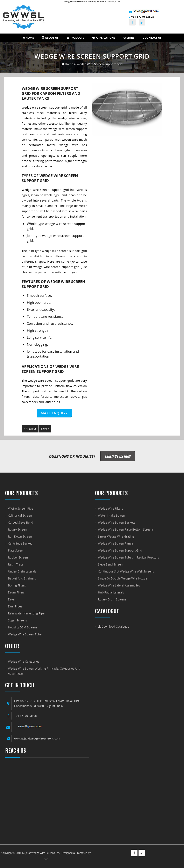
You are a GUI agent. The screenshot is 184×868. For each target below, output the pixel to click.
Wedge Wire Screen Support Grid (120, 550)
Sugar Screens (17, 620)
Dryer (12, 599)
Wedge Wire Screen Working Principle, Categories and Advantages (44, 671)
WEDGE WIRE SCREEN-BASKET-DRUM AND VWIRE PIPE (47, 798)
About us (50, 38)
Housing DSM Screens (23, 627)
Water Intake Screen (111, 515)
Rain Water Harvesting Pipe (26, 613)
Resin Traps (16, 564)
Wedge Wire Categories (24, 661)
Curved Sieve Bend (21, 522)
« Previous (30, 429)
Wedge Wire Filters (111, 508)
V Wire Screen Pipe (21, 508)
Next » (45, 429)
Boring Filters (17, 585)
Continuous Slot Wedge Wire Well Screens (126, 571)
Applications (104, 38)
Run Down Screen (20, 536)
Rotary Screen (17, 529)
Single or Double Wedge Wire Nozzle (123, 578)
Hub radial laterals (111, 592)
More (129, 38)
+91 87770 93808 (141, 17)
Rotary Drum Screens (112, 599)
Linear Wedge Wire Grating (116, 536)
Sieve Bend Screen (110, 564)
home (67, 64)
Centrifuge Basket (20, 543)
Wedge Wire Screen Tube (25, 634)
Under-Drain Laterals (22, 571)
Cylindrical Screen (20, 515)
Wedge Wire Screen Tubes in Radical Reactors (128, 557)
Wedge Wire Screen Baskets (117, 522)
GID (46, 859)
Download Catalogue (114, 626)
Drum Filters (16, 592)
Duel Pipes (15, 606)
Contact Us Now (118, 456)
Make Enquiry (54, 413)
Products (75, 38)
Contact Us (152, 38)
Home (28, 38)
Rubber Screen (18, 557)
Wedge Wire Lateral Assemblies (119, 585)
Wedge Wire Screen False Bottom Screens (126, 529)
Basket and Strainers (22, 578)
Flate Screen (16, 550)
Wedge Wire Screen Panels (116, 543)
